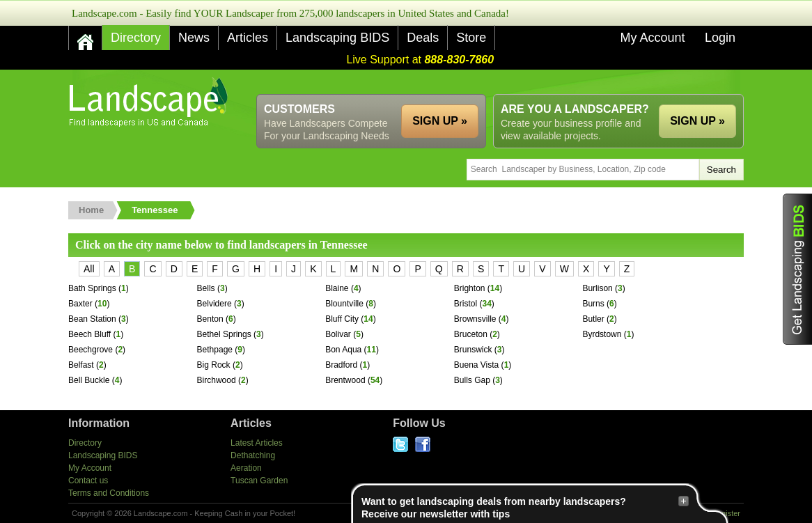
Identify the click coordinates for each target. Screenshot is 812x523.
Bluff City (342, 319)
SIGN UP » (697, 121)
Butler (593, 319)
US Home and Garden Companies (150, 102)
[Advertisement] (490, 82)
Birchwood (217, 380)
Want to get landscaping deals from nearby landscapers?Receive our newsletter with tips (525, 507)
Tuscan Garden (259, 481)
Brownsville (475, 319)
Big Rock (214, 365)
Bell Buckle (89, 380)
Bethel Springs (224, 334)
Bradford (341, 365)
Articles (248, 38)
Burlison (597, 288)
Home (91, 210)
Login (720, 38)
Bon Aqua (343, 350)
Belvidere (214, 304)
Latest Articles (257, 443)
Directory (136, 38)
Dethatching (253, 455)
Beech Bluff (89, 334)
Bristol (466, 304)
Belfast (81, 365)
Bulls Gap (472, 380)
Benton (210, 319)
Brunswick (473, 350)
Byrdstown (602, 334)
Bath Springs (92, 288)
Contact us (88, 481)
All (89, 269)
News (194, 38)
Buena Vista (477, 365)
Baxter (80, 304)
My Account (652, 38)
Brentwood (345, 380)
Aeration (246, 468)
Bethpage (215, 350)
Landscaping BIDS (337, 38)
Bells (206, 288)
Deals (423, 38)
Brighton (470, 288)
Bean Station (92, 319)
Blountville (344, 304)
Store (471, 38)
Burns (593, 304)
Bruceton (471, 334)
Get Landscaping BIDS (797, 269)
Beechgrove (91, 350)
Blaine (337, 288)
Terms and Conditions (109, 493)
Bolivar (338, 334)
